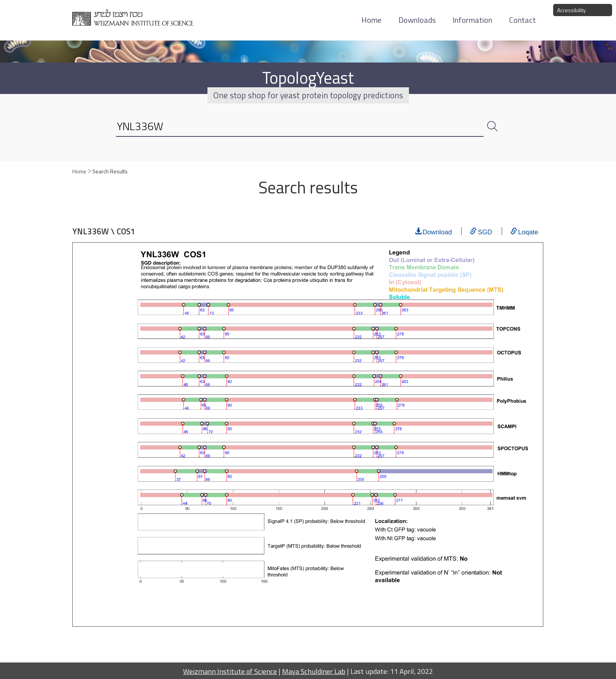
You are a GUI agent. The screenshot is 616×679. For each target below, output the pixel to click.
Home (371, 20)
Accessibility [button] (571, 10)
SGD (485, 231)
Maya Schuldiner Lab (314, 671)
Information (472, 20)
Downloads (417, 20)
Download (437, 231)
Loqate (528, 231)
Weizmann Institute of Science (230, 671)
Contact (522, 20)
